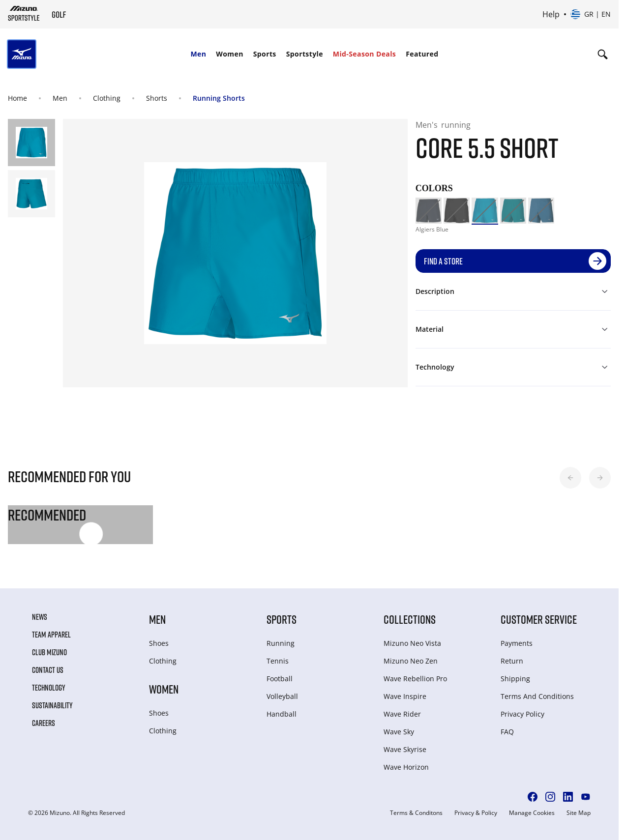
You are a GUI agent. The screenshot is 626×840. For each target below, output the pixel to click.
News (40, 617)
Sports (265, 54)
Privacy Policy (522, 714)
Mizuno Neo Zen (411, 661)
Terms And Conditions (537, 696)
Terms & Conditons (416, 813)
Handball (282, 714)
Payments (517, 643)
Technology (49, 688)
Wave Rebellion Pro (415, 679)
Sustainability (52, 705)
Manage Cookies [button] (532, 813)
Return (512, 661)
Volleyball (282, 696)
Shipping (515, 679)
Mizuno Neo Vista (412, 643)
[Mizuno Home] (24, 13)
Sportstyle (305, 54)
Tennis (278, 661)
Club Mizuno (49, 652)
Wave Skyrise (405, 749)
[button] (570, 478)
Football (280, 679)
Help (551, 14)
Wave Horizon (406, 767)
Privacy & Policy (476, 813)
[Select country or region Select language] (591, 14)
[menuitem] (198, 54)
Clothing (107, 98)
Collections (410, 619)
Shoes (159, 643)
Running (281, 643)
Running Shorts (219, 98)
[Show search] (603, 54)
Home (17, 98)
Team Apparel (51, 635)
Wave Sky (399, 732)
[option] (429, 211)
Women (229, 54)
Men (198, 54)
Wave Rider (402, 714)
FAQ (507, 732)
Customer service (539, 619)
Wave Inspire (405, 696)
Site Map (579, 813)
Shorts (157, 98)
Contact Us (48, 670)
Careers (44, 723)
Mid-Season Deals (364, 54)
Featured (422, 54)
